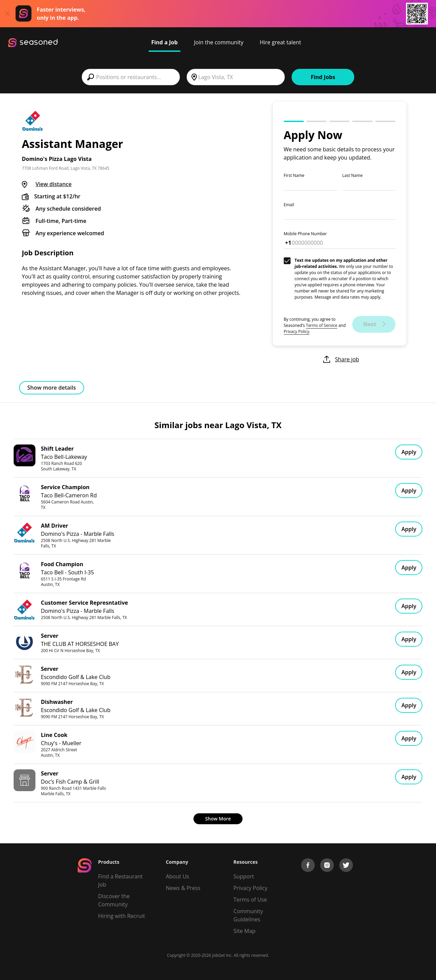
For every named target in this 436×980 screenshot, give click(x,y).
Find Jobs (323, 77)
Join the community (219, 42)
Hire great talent (280, 42)
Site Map (244, 931)
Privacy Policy (297, 331)
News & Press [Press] (183, 888)
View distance (53, 184)
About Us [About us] (178, 876)
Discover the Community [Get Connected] (114, 900)
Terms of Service (322, 325)
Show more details (52, 388)
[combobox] (131, 77)
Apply (409, 452)
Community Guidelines (248, 915)
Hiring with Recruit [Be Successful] (122, 916)
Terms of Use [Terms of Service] (250, 900)
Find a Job (165, 42)
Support (244, 876)
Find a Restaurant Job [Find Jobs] (120, 880)
